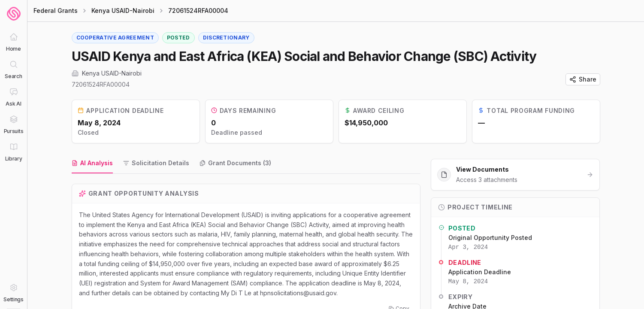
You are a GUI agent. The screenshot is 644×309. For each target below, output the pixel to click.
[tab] (92, 164)
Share (583, 79)
